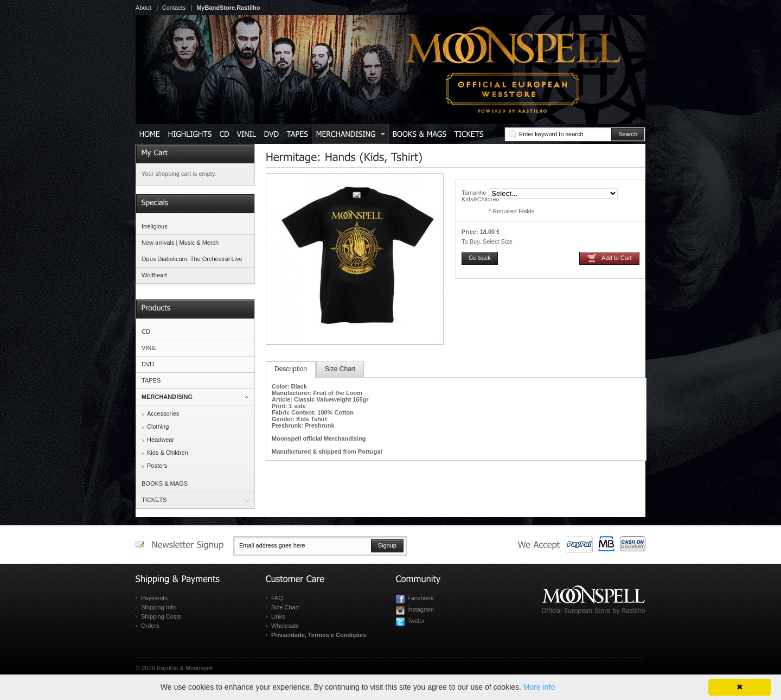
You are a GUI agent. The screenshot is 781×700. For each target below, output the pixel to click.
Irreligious (155, 226)
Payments (154, 598)
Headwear (161, 440)
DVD (148, 364)
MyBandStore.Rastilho (228, 8)
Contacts (174, 8)
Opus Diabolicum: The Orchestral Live (192, 259)
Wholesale (285, 626)
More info (539, 687)
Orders (150, 626)
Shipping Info (158, 607)
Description (291, 369)
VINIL (149, 348)
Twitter (416, 621)
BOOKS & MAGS (165, 483)
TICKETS (154, 500)
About (143, 8)
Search (628, 134)
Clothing (158, 427)
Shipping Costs (161, 616)
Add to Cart (617, 258)
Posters (157, 466)
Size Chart (340, 369)
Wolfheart (154, 275)
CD (146, 332)
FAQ (277, 598)
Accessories (163, 413)
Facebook (420, 598)
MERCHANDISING (167, 397)
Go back (480, 258)
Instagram (421, 609)
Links (278, 616)
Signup (387, 545)
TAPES (151, 380)
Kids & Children (168, 453)
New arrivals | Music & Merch (180, 243)
